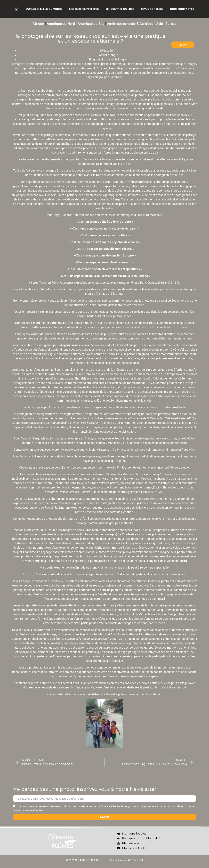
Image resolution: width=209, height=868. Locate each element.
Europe (171, 24)
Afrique (38, 24)
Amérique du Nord (61, 24)
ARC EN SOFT (135, 860)
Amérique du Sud (91, 24)
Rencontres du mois (120, 9)
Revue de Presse (152, 9)
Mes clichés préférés (84, 9)
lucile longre (110, 55)
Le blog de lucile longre (112, 59)
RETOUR (183, 45)
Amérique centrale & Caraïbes (130, 24)
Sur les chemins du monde (44, 9)
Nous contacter (182, 9)
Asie (160, 24)
